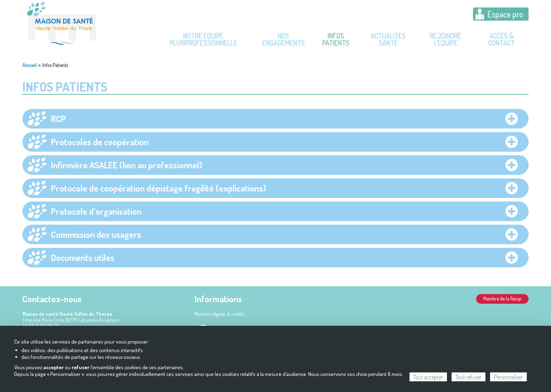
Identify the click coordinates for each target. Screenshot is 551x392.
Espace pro (505, 14)
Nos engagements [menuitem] (284, 39)
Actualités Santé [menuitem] (388, 39)
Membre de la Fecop (502, 299)
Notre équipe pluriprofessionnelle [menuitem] (204, 39)
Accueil (30, 65)
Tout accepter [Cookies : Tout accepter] (428, 377)
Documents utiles (83, 257)
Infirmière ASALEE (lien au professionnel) (127, 165)
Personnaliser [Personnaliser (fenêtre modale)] (508, 377)
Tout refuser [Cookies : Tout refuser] (468, 377)
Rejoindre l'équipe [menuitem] (446, 39)
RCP (58, 119)
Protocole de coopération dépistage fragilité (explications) (158, 188)
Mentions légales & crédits (219, 314)
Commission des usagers (96, 234)
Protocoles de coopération (100, 142)
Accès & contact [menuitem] (501, 39)
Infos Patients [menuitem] (336, 39)
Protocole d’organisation (96, 211)
